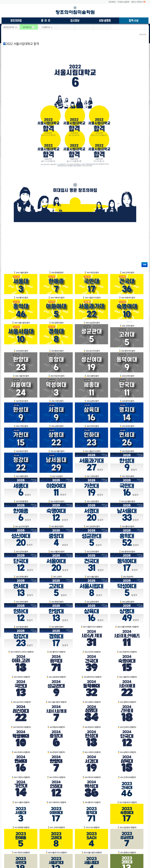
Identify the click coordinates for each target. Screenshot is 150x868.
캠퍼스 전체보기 (137, 2)
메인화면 (112, 2)
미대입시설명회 (123, 2)
